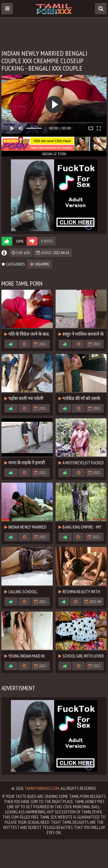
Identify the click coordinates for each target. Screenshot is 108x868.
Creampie (40, 264)
